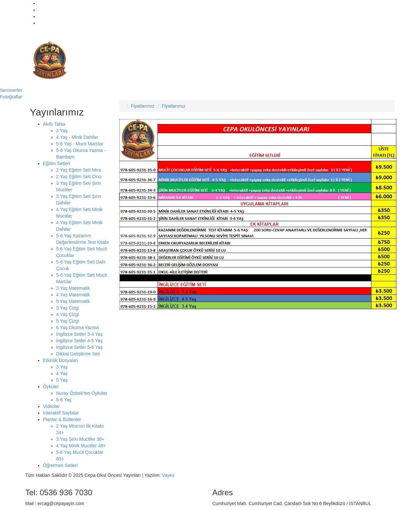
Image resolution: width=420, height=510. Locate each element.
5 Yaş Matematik (73, 301)
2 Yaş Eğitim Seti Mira (78, 170)
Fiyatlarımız (143, 106)
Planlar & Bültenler (62, 419)
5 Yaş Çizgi (68, 321)
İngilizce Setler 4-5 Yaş (79, 341)
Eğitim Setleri (56, 163)
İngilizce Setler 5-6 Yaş (79, 347)
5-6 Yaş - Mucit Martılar (80, 144)
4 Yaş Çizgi (68, 314)
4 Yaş (62, 373)
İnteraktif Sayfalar (61, 413)
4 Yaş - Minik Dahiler (77, 137)
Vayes (168, 475)
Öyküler (51, 387)
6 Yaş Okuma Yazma (77, 328)
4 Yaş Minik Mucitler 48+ (81, 446)
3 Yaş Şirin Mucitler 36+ (80, 439)
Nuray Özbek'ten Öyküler (82, 393)
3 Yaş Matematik (73, 288)
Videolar (51, 406)
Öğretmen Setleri (60, 465)
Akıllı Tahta (54, 124)
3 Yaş (62, 131)
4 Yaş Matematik (73, 295)
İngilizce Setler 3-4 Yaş (79, 334)
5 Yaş (62, 380)
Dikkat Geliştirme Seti (78, 354)
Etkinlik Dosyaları (61, 360)
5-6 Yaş (64, 400)
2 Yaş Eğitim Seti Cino (79, 177)
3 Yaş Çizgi (68, 308)
